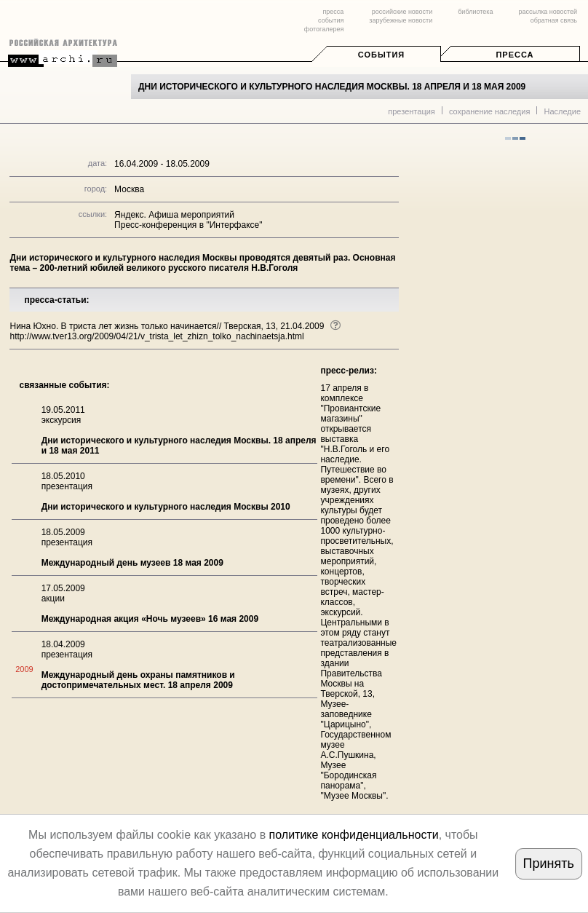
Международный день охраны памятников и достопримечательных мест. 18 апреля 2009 (138, 680)
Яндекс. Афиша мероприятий (174, 215)
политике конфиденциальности (354, 835)
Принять (549, 863)
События (381, 55)
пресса (333, 12)
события (331, 20)
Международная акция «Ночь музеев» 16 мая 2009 (150, 619)
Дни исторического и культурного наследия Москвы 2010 (166, 507)
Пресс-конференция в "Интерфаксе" (188, 225)
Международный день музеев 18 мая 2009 (132, 563)
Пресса (514, 55)
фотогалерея (324, 29)
